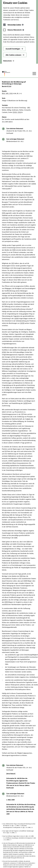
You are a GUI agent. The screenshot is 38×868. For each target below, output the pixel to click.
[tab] (16, 5)
